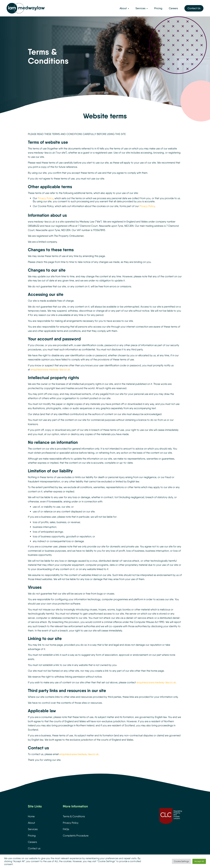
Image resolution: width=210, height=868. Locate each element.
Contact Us (194, 8)
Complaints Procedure (76, 836)
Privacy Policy (45, 198)
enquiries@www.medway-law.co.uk (50, 369)
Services (140, 8)
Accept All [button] (199, 861)
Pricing (158, 8)
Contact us (34, 848)
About (123, 8)
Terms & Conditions (74, 816)
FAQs (66, 829)
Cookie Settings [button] (181, 861)
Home (31, 816)
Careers (173, 8)
